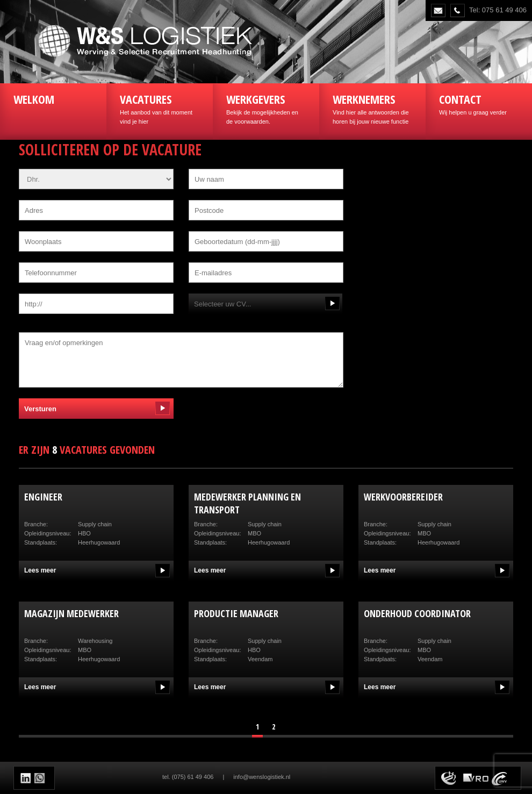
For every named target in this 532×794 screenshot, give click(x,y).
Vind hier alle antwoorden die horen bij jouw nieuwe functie (372, 108)
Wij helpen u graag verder (479, 103)
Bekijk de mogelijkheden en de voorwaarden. (266, 108)
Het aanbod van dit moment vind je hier (160, 108)
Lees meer (40, 570)
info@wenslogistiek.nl (262, 777)
